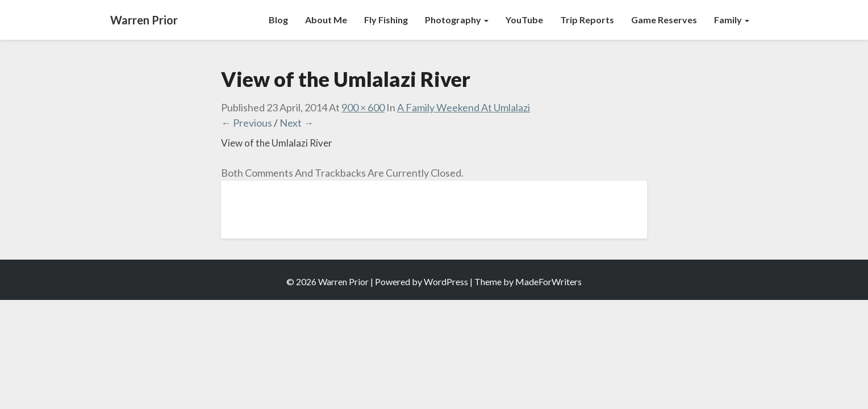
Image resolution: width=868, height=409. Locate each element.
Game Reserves (664, 20)
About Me (326, 20)
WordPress (446, 281)
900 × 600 (363, 107)
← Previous (247, 123)
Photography (457, 20)
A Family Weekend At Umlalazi (464, 107)
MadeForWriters (548, 281)
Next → (297, 123)
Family (732, 20)
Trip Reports (587, 20)
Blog (278, 20)
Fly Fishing (386, 20)
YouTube (524, 20)
